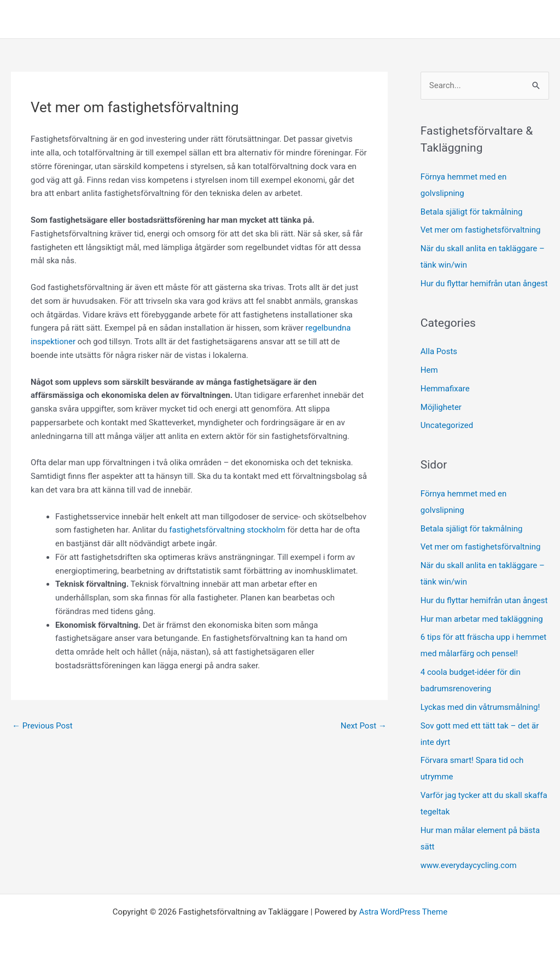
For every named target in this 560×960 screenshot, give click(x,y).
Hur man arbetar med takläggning (482, 619)
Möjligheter (441, 407)
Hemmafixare (445, 389)
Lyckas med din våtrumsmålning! (480, 707)
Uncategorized (447, 425)
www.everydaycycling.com (469, 865)
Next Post (364, 726)
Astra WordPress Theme (403, 912)
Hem (429, 370)
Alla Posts (439, 351)
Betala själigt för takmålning (472, 212)
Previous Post (42, 726)
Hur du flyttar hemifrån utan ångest (484, 284)
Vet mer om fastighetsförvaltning (481, 230)
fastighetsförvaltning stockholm (227, 530)
